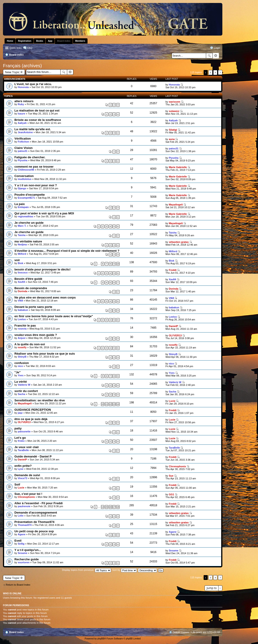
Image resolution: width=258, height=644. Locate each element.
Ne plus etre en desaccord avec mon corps (45, 297)
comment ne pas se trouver (34, 167)
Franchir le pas (25, 326)
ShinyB (22, 357)
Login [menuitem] (217, 48)
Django (22, 188)
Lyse (21, 469)
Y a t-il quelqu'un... (28, 550)
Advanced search (216, 56)
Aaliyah (22, 123)
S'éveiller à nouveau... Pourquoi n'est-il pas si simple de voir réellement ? (67, 251)
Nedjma (22, 244)
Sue (171, 476)
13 (114, 404)
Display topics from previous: (86, 570)
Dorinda (23, 291)
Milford (22, 254)
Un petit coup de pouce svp (34, 531)
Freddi (173, 270)
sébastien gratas (179, 242)
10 (118, 264)
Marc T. (22, 226)
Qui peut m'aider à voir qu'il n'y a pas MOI (44, 213)
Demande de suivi (27, 475)
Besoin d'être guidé (28, 279)
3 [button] (215, 72)
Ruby (21, 104)
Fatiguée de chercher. (30, 157)
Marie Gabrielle (178, 167)
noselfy (22, 347)
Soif (17, 484)
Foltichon (24, 142)
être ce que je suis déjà (31, 419)
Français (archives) (22, 66)
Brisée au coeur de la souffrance (38, 120)
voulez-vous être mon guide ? (36, 335)
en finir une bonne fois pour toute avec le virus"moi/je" (54, 316)
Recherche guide (27, 559)
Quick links (15, 48)
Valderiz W (24, 385)
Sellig (21, 544)
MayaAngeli (176, 205)
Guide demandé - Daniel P (33, 456)
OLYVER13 (175, 335)
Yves (21, 375)
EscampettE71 (26, 198)
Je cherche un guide (29, 223)
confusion (22, 363)
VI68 (20, 301)
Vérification (23, 139)
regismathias (26, 216)
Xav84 (21, 282)
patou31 (23, 151)
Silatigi (173, 130)
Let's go (20, 438)
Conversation (24, 176)
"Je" (17, 372)
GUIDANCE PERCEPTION (33, 410)
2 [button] (210, 72)
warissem (175, 102)
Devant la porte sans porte (33, 307)
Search (209, 56)
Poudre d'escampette (30, 195)
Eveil (18, 541)
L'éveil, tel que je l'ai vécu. (33, 84)
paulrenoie (24, 506)
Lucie (172, 401)
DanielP (173, 326)
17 (114, 507)
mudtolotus (25, 179)
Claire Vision (24, 148)
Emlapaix (23, 207)
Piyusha (23, 160)
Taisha (22, 235)
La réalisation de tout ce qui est (37, 110)
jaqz (20, 413)
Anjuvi (22, 338)
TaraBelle (23, 450)
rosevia (22, 329)
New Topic (12, 72)
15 (106, 507)
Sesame (23, 553)
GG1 (172, 494)
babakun (23, 310)
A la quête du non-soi (30, 344)
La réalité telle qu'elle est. (33, 129)
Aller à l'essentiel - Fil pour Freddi (39, 503)
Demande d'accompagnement (36, 513)
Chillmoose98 (26, 170)
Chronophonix (177, 466)
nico (20, 366)
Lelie (21, 516)
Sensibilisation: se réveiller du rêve (40, 400)
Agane (22, 534)
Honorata (23, 87)
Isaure (21, 114)
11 (106, 404)
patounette (24, 431)
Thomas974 (25, 525)
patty (18, 428)
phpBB (101, 639)
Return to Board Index (18, 585)
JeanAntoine (25, 132)
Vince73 (23, 478)
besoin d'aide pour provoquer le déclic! (43, 269)
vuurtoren (24, 562)
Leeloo (22, 319)
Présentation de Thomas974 (34, 522)
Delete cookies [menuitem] (181, 632)
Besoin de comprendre (31, 288)
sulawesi (174, 111)
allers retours (24, 101)
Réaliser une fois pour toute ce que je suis (45, 354)
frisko (21, 441)
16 (110, 507)
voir (17, 260)
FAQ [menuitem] (30, 48)
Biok (21, 263)
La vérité (21, 382)
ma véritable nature (28, 241)
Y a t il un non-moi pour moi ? (36, 185)
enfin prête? (23, 466)
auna (172, 139)
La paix (20, 204)
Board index (16, 632)
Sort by (125, 570)
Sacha (21, 394)
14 (118, 404)
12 (110, 404)
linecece (23, 273)
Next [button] (220, 72)
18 (118, 507)
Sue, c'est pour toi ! (28, 494)
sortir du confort (26, 391)
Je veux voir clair (27, 447)
